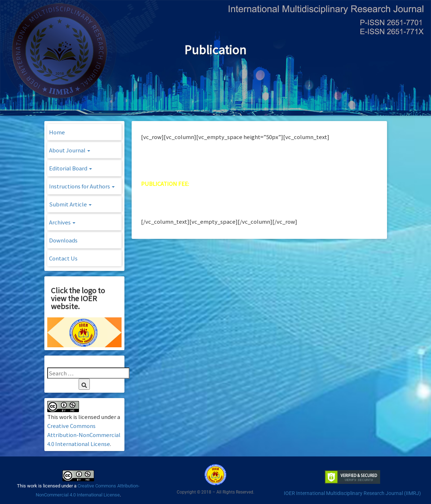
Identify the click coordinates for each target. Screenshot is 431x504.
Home (57, 132)
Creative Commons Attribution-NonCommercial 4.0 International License (84, 435)
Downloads (63, 240)
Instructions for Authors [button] (82, 186)
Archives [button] (62, 222)
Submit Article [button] (70, 204)
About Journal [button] (70, 150)
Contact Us (63, 258)
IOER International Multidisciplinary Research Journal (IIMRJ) (352, 493)
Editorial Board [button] (71, 168)
